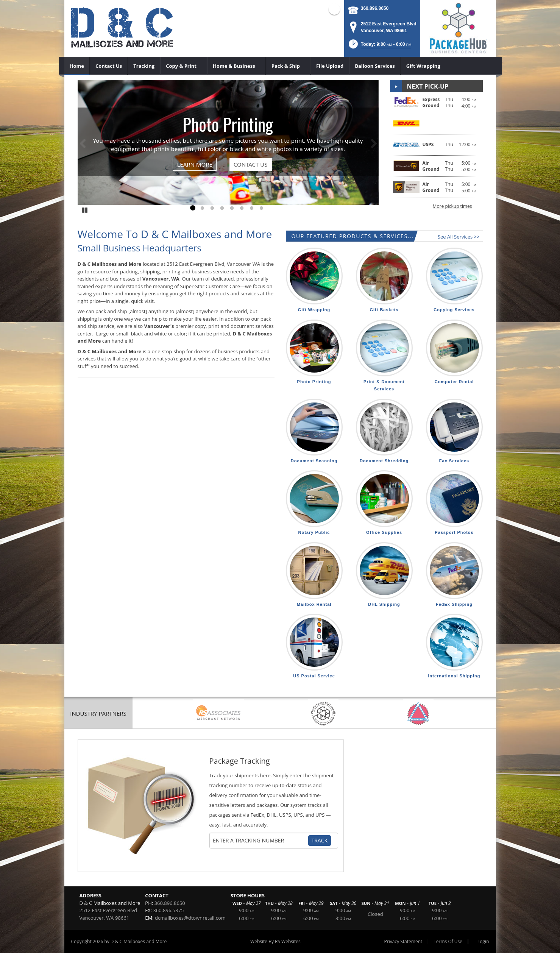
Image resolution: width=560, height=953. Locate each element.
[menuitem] (77, 66)
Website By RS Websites (275, 941)
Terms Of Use (448, 941)
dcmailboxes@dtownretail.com (190, 918)
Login (483, 941)
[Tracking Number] (260, 841)
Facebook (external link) (334, 9)
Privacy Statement (403, 941)
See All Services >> (459, 237)
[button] (379, 46)
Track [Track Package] (320, 840)
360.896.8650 (375, 8)
